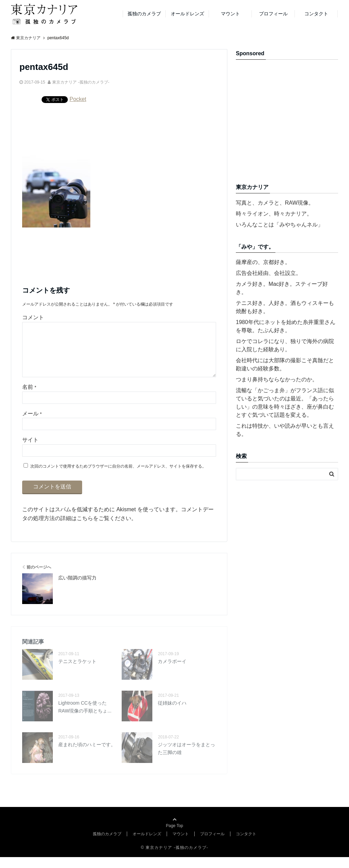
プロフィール (273, 14)
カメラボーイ (172, 672)
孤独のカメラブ (144, 14)
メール (32, 424)
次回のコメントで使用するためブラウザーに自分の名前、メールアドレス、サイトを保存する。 (118, 477)
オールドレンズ (187, 14)
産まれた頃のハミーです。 (87, 755)
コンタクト (316, 14)
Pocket (78, 99)
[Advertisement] (292, 124)
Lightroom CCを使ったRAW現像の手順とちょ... (85, 718)
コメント (33, 317)
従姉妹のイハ (172, 714)
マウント (230, 14)
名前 (29, 398)
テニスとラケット (77, 672)
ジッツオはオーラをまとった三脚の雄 (186, 759)
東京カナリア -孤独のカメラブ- (81, 82)
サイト (30, 451)
